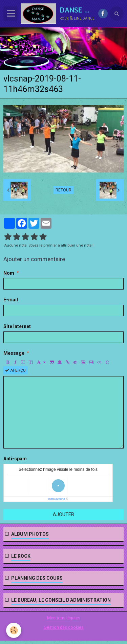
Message (14, 353)
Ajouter (63, 514)
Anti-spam (15, 459)
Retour (63, 190)
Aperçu (15, 370)
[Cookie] (14, 630)
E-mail (11, 300)
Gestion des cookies (64, 627)
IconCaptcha (57, 499)
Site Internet (17, 326)
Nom (9, 273)
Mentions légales (64, 618)
